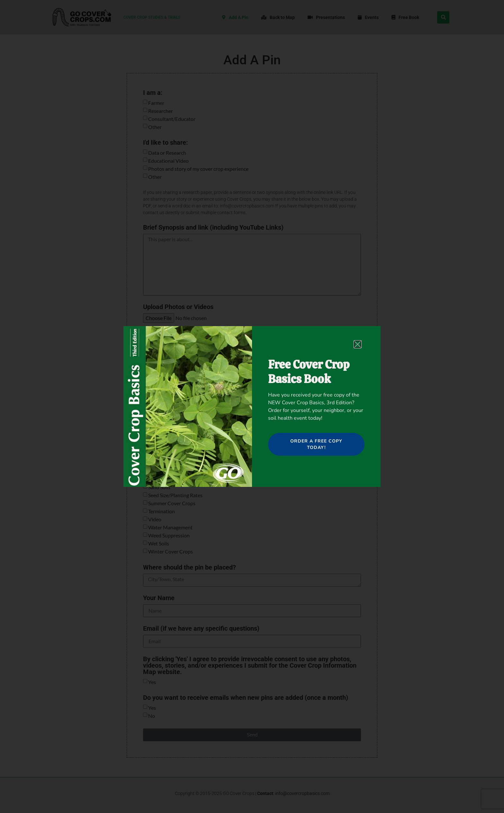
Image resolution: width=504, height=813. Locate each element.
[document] (252, 406)
